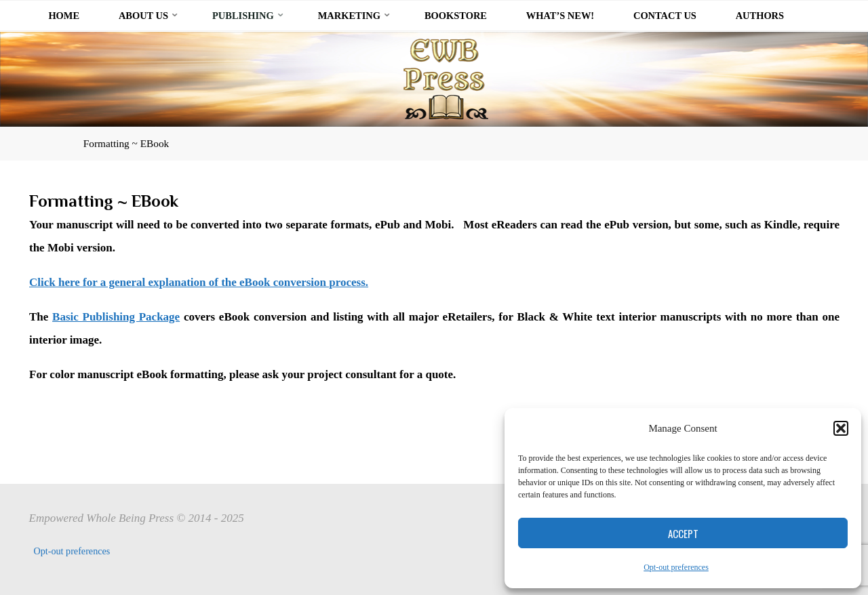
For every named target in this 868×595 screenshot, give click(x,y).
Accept (683, 533)
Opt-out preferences (676, 567)
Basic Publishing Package (116, 316)
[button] (841, 428)
